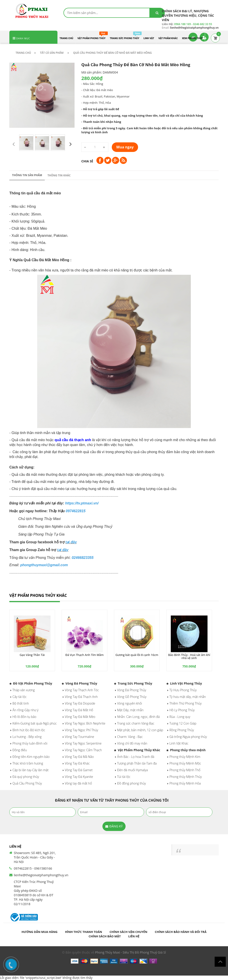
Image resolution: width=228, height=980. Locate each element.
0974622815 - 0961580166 (33, 868)
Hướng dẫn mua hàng (40, 932)
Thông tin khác (59, 175)
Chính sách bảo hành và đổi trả (181, 932)
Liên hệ (134, 936)
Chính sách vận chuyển (128, 932)
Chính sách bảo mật (105, 936)
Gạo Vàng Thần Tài (32, 655)
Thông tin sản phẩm (27, 175)
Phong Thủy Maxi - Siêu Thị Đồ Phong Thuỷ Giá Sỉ (130, 952)
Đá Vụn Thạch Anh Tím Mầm (84, 655)
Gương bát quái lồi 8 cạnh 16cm (137, 655)
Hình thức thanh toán (84, 932)
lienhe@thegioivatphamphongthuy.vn (41, 875)
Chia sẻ (87, 161)
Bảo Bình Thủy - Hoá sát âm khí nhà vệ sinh (189, 656)
